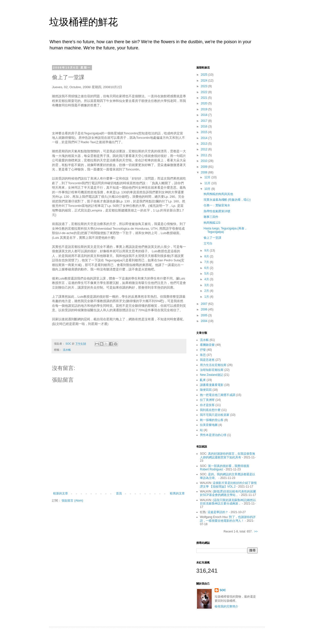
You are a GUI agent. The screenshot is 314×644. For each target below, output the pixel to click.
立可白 (208, 243)
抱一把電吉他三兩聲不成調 (218, 395)
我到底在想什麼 (210, 410)
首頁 (119, 493)
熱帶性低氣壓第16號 (217, 211)
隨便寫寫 (206, 390)
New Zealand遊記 (212, 375)
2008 (205, 172)
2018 (205, 115)
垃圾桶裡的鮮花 (83, 22)
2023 (205, 86)
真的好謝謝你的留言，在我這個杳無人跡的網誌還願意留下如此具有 (228, 455)
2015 (205, 132)
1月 (207, 297)
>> (256, 532)
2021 (205, 98)
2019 (205, 109)
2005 (205, 315)
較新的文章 (61, 493)
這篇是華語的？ (218, 512)
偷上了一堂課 (212, 238)
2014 (205, 138)
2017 (205, 121)
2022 (205, 92)
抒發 (203, 350)
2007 (205, 304)
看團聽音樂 (207, 345)
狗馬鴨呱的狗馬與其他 (218, 194)
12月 (208, 177)
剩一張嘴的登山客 (212, 420)
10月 (208, 189)
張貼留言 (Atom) (72, 501)
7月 (207, 262)
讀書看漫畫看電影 (212, 385)
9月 (207, 251)
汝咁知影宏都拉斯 (212, 370)
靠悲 (203, 355)
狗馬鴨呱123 (212, 223)
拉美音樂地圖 (209, 425)
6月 (207, 268)
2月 (207, 291)
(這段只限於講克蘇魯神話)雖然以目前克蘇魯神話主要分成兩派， (228, 502)
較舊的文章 (177, 493)
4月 (207, 279)
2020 (205, 103)
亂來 (203, 380)
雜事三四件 (211, 217)
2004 (205, 321)
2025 (205, 75)
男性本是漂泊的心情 (213, 435)
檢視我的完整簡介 (226, 606)
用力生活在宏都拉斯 (213, 365)
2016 (205, 126)
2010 (205, 161)
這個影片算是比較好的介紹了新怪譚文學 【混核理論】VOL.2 (228, 485)
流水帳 (67, 350)
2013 (205, 144)
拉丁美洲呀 (207, 400)
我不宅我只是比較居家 (215, 415)
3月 (207, 285)
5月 (207, 274)
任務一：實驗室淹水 (217, 205)
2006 (205, 309)
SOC (223, 590)
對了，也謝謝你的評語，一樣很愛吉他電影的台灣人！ (228, 519)
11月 (208, 183)
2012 (205, 149)
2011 (205, 155)
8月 (207, 256)
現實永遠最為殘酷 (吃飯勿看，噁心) (227, 200)
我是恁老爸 (207, 360)
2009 (205, 167)
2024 (205, 81)
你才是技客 (207, 405)
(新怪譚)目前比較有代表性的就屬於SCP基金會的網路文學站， (228, 493)
